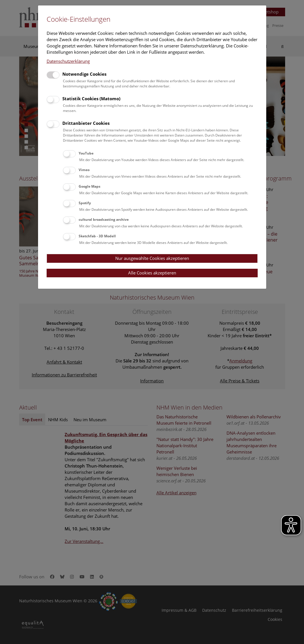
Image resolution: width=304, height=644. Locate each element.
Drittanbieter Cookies (86, 123)
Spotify (85, 203)
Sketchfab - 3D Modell (97, 236)
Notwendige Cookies (84, 74)
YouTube (86, 153)
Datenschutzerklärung (68, 61)
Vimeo (84, 170)
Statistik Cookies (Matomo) (91, 99)
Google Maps (90, 186)
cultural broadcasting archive (104, 219)
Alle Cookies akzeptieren (152, 273)
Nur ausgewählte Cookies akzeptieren (152, 258)
